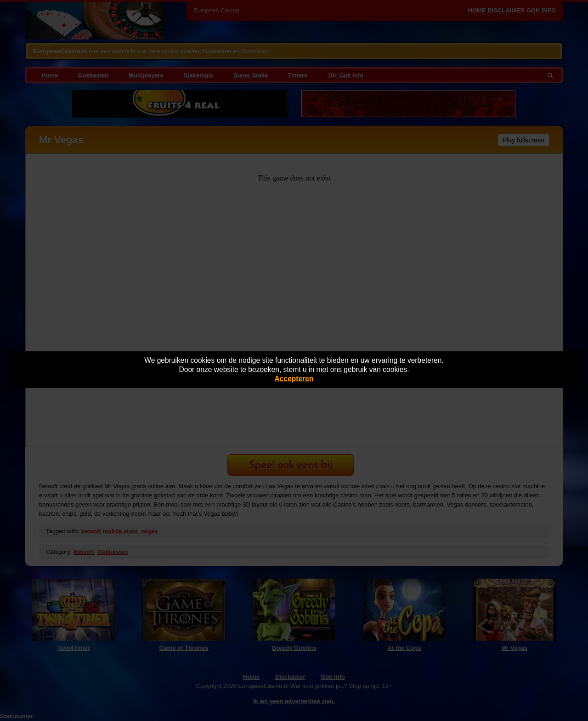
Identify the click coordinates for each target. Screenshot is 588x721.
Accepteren (294, 379)
